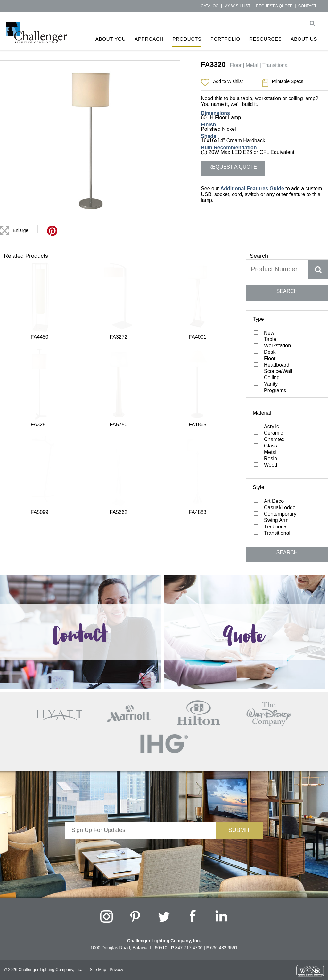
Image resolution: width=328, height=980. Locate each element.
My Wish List (237, 6)
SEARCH (287, 291)
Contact (307, 6)
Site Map (98, 970)
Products (187, 39)
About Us (304, 39)
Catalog (210, 6)
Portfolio (225, 39)
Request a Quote (274, 6)
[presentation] (140, 851)
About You (111, 39)
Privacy (116, 970)
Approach (149, 39)
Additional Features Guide (252, 189)
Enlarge (20, 230)
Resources (266, 39)
